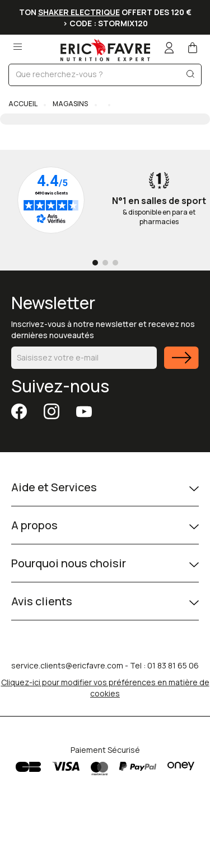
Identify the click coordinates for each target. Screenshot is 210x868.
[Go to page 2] (105, 263)
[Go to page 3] (115, 263)
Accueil (23, 104)
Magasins (70, 104)
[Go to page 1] (95, 263)
